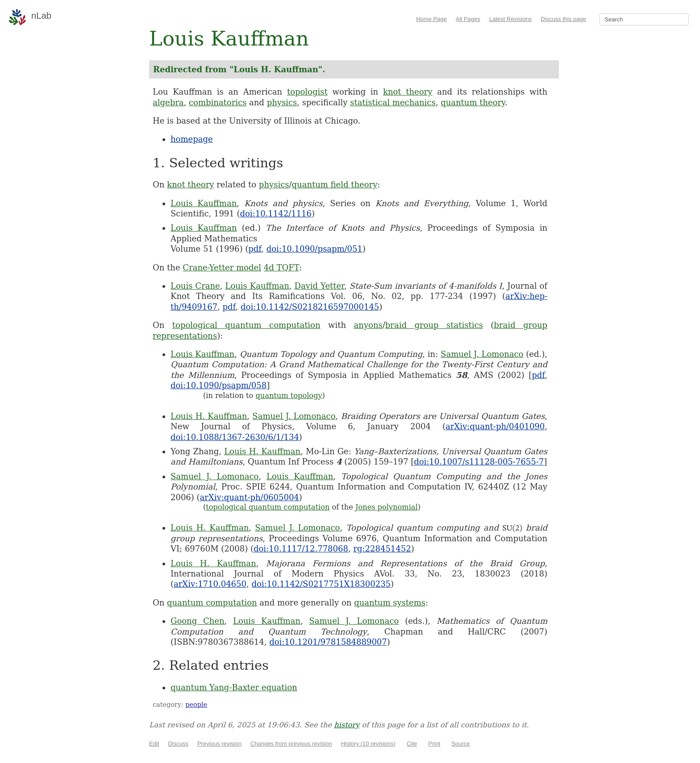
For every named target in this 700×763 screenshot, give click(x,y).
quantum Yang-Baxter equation (234, 687)
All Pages (468, 19)
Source (460, 744)
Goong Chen (198, 621)
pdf (255, 249)
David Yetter (319, 286)
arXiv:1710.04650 (210, 584)
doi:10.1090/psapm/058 (219, 385)
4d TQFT (281, 267)
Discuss (178, 744)
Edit (154, 744)
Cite (412, 744)
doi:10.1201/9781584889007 (328, 642)
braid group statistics (434, 325)
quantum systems (390, 603)
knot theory (408, 92)
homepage (192, 139)
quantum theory (473, 102)
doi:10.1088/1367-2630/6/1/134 (235, 437)
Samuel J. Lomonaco (482, 354)
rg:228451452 (382, 549)
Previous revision (219, 744)
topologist (307, 92)
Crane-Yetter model (222, 267)
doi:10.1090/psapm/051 (315, 249)
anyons (368, 325)
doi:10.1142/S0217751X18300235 (321, 584)
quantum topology (289, 396)
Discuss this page (563, 19)
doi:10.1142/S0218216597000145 (310, 307)
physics (282, 102)
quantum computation (212, 603)
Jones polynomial (387, 507)
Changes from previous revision (291, 744)
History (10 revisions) (368, 744)
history (347, 725)
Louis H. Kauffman (209, 416)
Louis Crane (195, 286)
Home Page (431, 19)
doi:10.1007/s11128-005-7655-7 (479, 462)
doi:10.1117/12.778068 (301, 549)
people (196, 705)
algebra (168, 102)
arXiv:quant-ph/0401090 (495, 426)
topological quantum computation (246, 325)
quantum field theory (335, 185)
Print (434, 744)
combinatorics (218, 102)
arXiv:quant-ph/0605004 (250, 497)
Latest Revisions (510, 19)
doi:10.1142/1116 (276, 214)
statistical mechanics (393, 102)
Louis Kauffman (204, 203)
